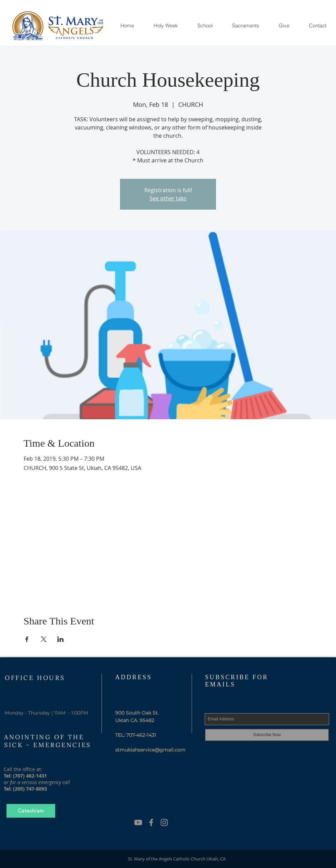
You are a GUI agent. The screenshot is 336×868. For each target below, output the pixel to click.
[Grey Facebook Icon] (151, 822)
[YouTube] (138, 822)
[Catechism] (31, 811)
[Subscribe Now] (267, 735)
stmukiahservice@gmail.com (150, 750)
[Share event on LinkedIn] (61, 639)
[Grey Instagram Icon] (164, 822)
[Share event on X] (44, 639)
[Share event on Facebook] (27, 639)
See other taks (168, 198)
